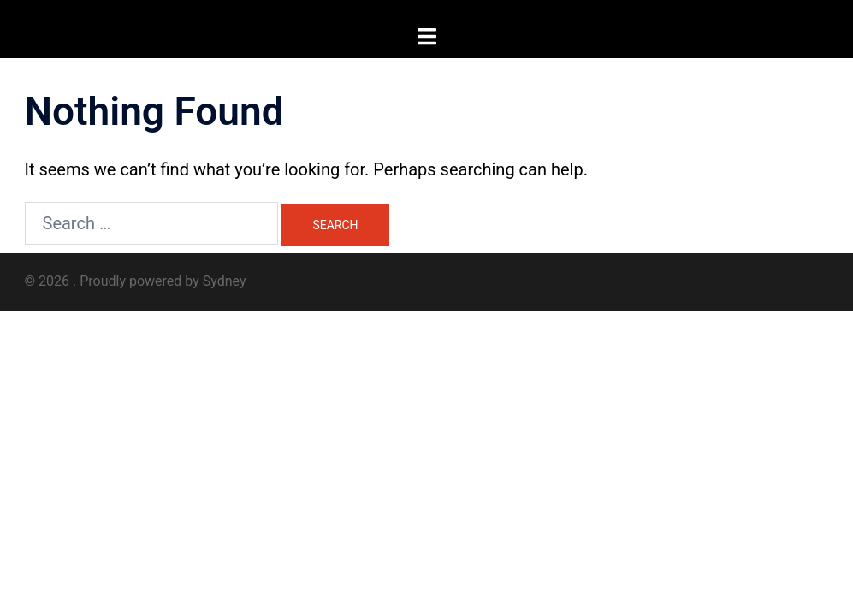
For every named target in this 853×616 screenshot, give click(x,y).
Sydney (225, 281)
